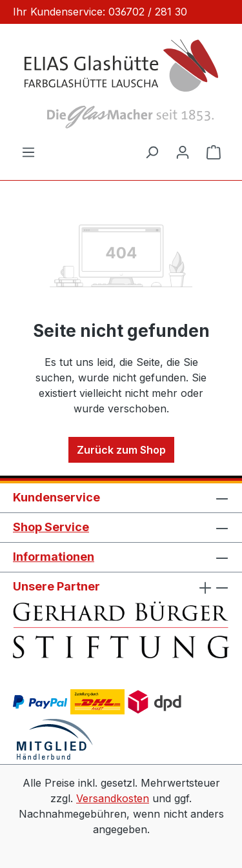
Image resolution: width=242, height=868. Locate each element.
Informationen (54, 557)
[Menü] (28, 152)
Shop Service (51, 527)
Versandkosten (113, 798)
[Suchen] (152, 152)
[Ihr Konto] (183, 152)
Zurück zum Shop (121, 450)
